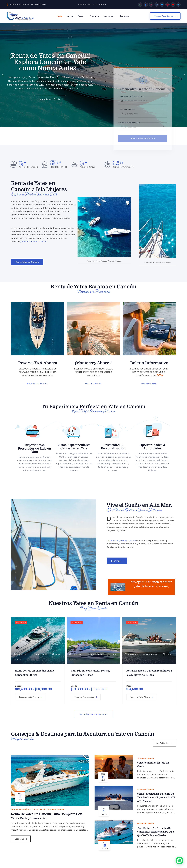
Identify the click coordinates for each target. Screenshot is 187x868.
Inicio (60, 16)
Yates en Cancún (55, 809)
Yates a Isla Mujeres (21, 809)
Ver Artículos (164, 743)
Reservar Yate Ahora (30, 697)
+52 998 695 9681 (39, 4)
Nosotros (108, 16)
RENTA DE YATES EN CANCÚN (92, 4)
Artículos (94, 16)
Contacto (124, 16)
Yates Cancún (39, 809)
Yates (70, 16)
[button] (3, 75)
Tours (80, 16)
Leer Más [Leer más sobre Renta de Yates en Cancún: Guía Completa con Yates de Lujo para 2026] (21, 839)
